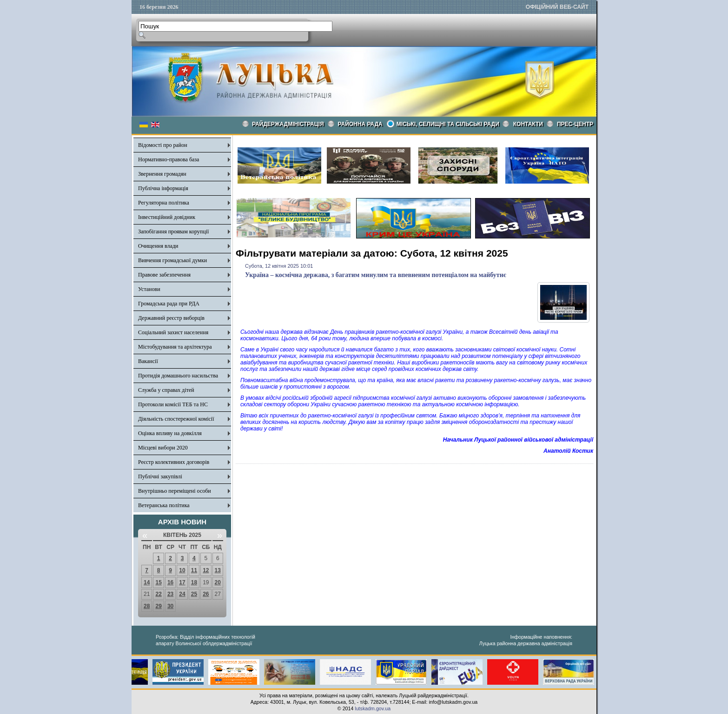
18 (194, 582)
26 (206, 594)
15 (158, 582)
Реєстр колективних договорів (174, 462)
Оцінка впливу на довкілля (170, 433)
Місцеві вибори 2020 (163, 448)
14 (147, 582)
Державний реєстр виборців (171, 318)
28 (147, 606)
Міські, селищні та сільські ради (448, 124)
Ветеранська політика (164, 505)
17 (182, 582)
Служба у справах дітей (166, 390)
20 (218, 582)
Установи (149, 289)
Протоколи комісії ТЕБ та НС (173, 404)
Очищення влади (158, 246)
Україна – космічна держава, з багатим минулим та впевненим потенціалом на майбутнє (376, 275)
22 (158, 594)
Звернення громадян (162, 174)
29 (158, 606)
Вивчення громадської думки (172, 260)
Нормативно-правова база (169, 159)
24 (182, 594)
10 (182, 570)
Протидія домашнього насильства (178, 376)
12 (206, 570)
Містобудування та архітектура (175, 347)
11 (194, 570)
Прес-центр (575, 124)
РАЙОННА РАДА (360, 124)
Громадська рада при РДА (169, 304)
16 (170, 582)
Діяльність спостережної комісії (176, 419)
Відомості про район (163, 145)
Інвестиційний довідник (167, 217)
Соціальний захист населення (173, 332)
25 (194, 594)
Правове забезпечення (164, 275)
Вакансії (148, 361)
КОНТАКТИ (528, 124)
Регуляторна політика (164, 203)
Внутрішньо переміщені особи (175, 491)
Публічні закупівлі (160, 476)
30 (170, 606)
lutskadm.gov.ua (373, 708)
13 (218, 570)
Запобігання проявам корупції (173, 231)
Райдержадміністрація (288, 124)
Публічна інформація (163, 188)
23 (170, 594)
